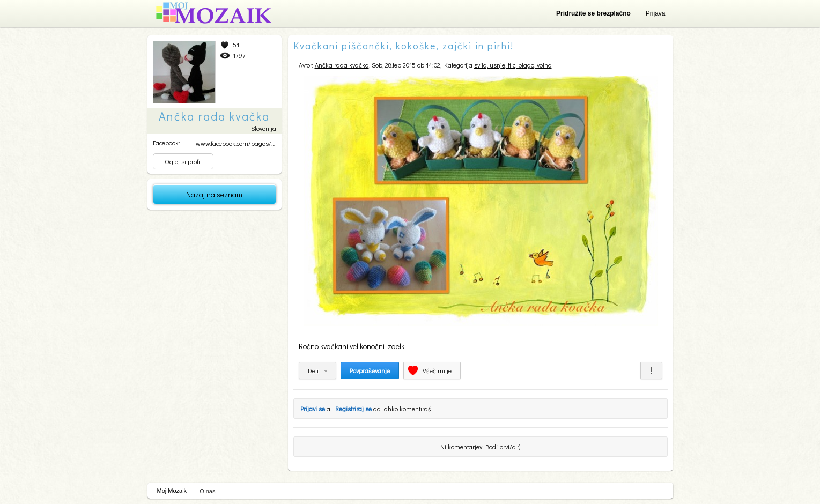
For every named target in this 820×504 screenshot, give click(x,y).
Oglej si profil (183, 161)
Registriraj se (353, 409)
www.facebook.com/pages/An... (239, 143)
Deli (313, 370)
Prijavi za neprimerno (651, 370)
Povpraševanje (370, 370)
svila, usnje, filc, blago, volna (513, 65)
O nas (207, 491)
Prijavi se (313, 409)
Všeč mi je (437, 370)
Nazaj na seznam (214, 194)
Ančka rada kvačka (342, 65)
